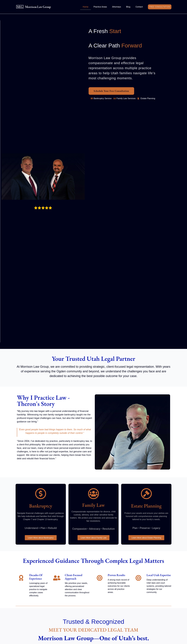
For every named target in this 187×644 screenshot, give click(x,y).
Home (86, 7)
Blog (128, 7)
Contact (139, 7)
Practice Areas (100, 7)
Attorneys (116, 7)
